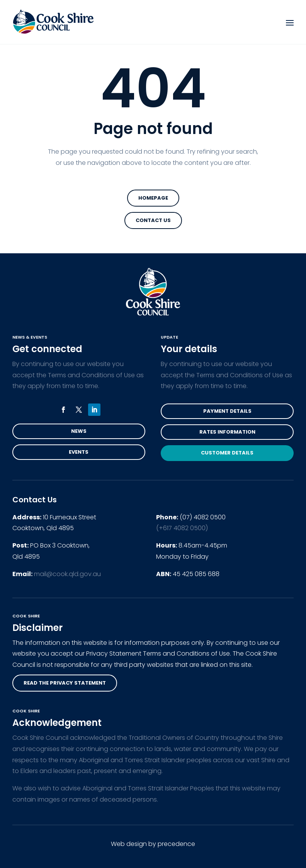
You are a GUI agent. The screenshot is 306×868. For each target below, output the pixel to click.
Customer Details (227, 453)
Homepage (153, 198)
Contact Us (153, 220)
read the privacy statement (65, 683)
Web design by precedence (153, 844)
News (79, 431)
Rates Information (227, 432)
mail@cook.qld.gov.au (67, 574)
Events (79, 452)
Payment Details (227, 411)
